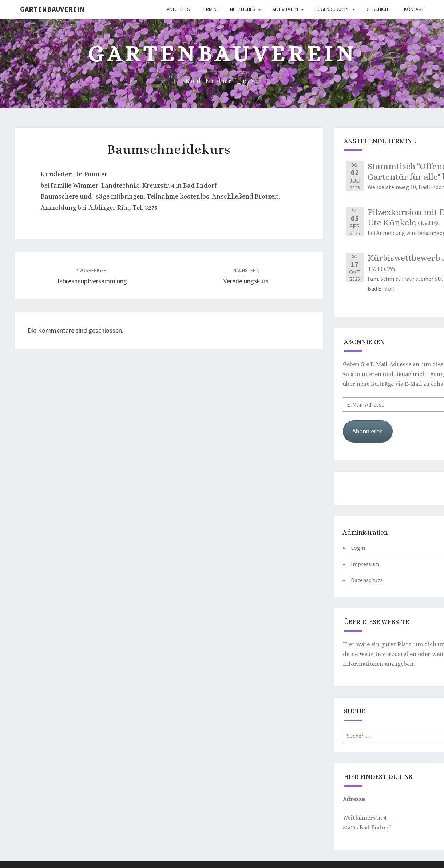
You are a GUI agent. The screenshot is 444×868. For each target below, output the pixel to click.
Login (358, 548)
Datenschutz (367, 580)
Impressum (365, 564)
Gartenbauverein (52, 9)
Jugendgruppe (332, 9)
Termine (210, 9)
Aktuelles (178, 9)
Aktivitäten (285, 9)
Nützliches (243, 9)
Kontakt (414, 9)
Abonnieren (368, 431)
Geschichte (380, 9)
